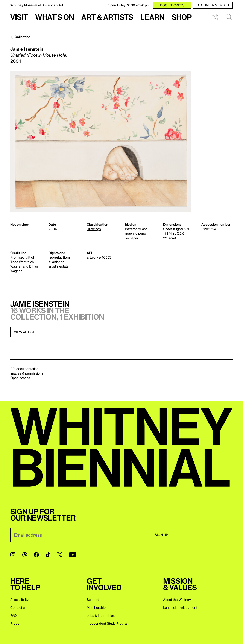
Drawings (94, 229)
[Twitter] (60, 555)
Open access (20, 378)
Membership (96, 607)
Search (229, 17)
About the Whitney (177, 600)
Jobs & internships (101, 615)
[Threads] (25, 555)
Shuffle (215, 17)
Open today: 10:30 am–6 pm (129, 5)
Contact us (18, 607)
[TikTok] (48, 555)
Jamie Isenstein (27, 49)
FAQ (13, 615)
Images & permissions (27, 373)
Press (15, 623)
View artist (24, 332)
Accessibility (19, 600)
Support (93, 600)
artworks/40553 (99, 257)
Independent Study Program (108, 623)
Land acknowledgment (180, 607)
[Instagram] (13, 555)
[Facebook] (36, 555)
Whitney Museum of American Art (37, 5)
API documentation (24, 369)
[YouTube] (73, 555)
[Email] (79, 535)
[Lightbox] (101, 141)
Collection (23, 37)
